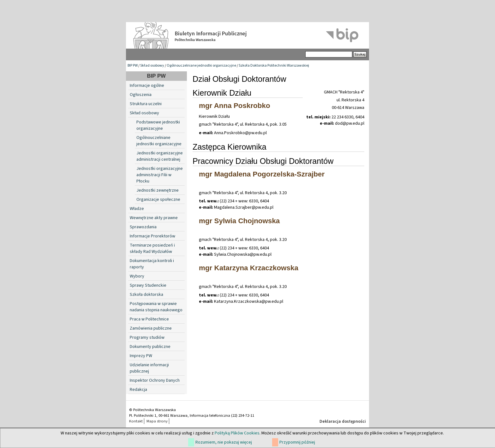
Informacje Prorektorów (152, 236)
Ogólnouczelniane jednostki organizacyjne (201, 66)
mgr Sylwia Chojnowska (239, 221)
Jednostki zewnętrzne (158, 190)
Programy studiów (147, 337)
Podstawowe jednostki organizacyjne (158, 125)
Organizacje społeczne (158, 200)
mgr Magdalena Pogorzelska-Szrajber (262, 174)
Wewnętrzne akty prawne (154, 218)
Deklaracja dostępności (343, 421)
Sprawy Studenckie (148, 285)
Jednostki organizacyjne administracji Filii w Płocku (160, 175)
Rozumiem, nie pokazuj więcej (224, 442)
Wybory (137, 276)
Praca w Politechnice (149, 319)
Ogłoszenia (141, 95)
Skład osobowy (152, 66)
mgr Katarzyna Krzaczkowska (249, 268)
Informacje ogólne (147, 86)
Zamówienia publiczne (151, 328)
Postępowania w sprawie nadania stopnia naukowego (156, 307)
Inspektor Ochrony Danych (155, 380)
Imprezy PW (141, 356)
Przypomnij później (297, 442)
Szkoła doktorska (146, 295)
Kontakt (136, 421)
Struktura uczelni (146, 104)
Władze (137, 209)
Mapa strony (157, 421)
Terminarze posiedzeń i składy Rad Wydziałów (152, 248)
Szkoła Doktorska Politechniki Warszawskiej (274, 66)
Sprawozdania (143, 227)
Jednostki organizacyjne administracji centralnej (160, 156)
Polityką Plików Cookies (237, 433)
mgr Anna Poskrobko (235, 106)
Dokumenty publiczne (150, 347)
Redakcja (138, 390)
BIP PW (133, 66)
